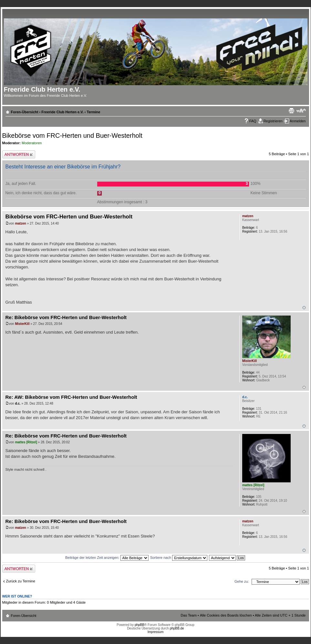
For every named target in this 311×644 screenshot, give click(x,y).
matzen (20, 223)
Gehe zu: (242, 581)
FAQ (253, 121)
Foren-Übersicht (25, 112)
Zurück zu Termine (21, 581)
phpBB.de (177, 628)
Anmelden (298, 121)
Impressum (155, 632)
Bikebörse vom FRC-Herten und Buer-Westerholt (72, 136)
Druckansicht (291, 111)
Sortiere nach (179, 558)
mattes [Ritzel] (26, 442)
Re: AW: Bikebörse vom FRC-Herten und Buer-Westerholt (71, 397)
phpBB (140, 625)
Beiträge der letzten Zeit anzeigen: (107, 558)
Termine (93, 112)
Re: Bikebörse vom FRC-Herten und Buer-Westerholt (66, 317)
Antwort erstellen (19, 154)
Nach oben (304, 308)
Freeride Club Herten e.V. (62, 112)
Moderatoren (32, 143)
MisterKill (22, 324)
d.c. (18, 403)
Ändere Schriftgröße (301, 111)
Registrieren (273, 121)
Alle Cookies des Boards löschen (226, 615)
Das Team (189, 615)
